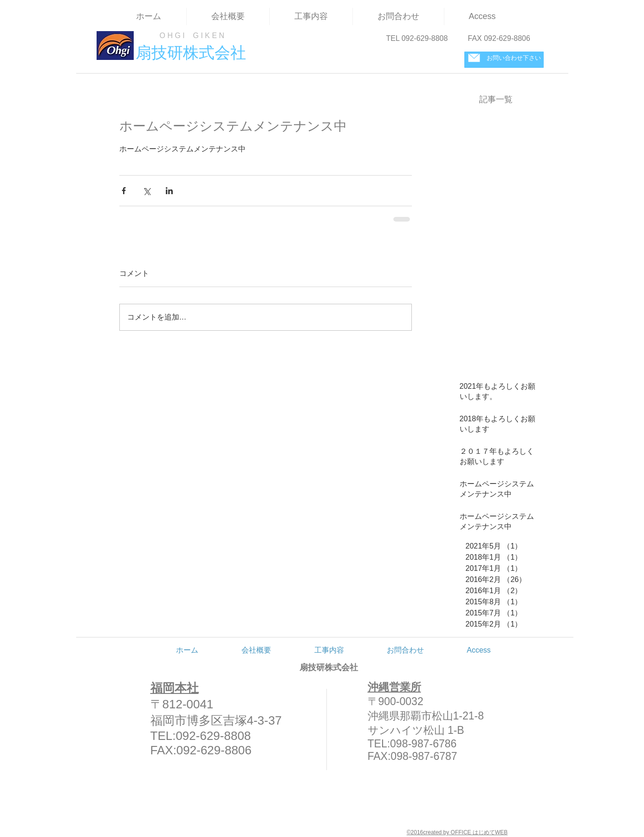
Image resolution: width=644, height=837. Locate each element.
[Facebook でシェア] (124, 191)
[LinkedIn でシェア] (169, 191)
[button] (311, 16)
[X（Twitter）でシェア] (146, 191)
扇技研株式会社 (329, 667)
